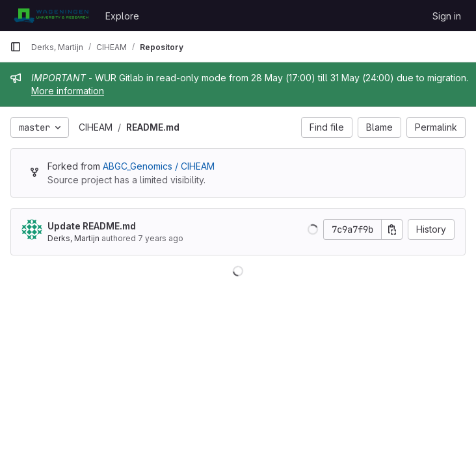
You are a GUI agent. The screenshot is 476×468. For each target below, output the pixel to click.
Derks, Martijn (73, 238)
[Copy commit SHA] (392, 229)
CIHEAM (96, 127)
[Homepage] (51, 16)
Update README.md (92, 226)
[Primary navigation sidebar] (16, 47)
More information (68, 91)
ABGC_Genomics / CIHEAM (159, 166)
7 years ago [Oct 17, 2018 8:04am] (161, 238)
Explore (122, 16)
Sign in (447, 16)
